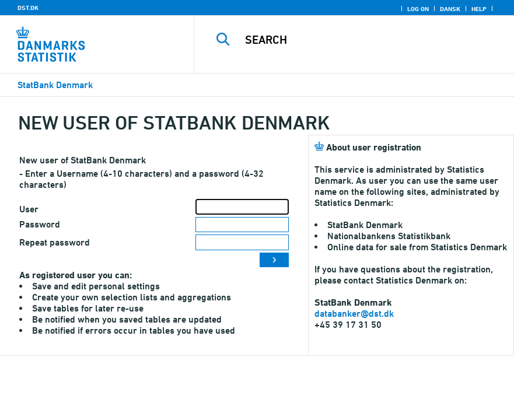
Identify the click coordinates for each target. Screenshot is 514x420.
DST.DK (28, 8)
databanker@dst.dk (354, 314)
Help (479, 9)
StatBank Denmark (55, 85)
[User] (242, 207)
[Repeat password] (242, 242)
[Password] (242, 225)
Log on (418, 9)
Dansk (450, 9)
